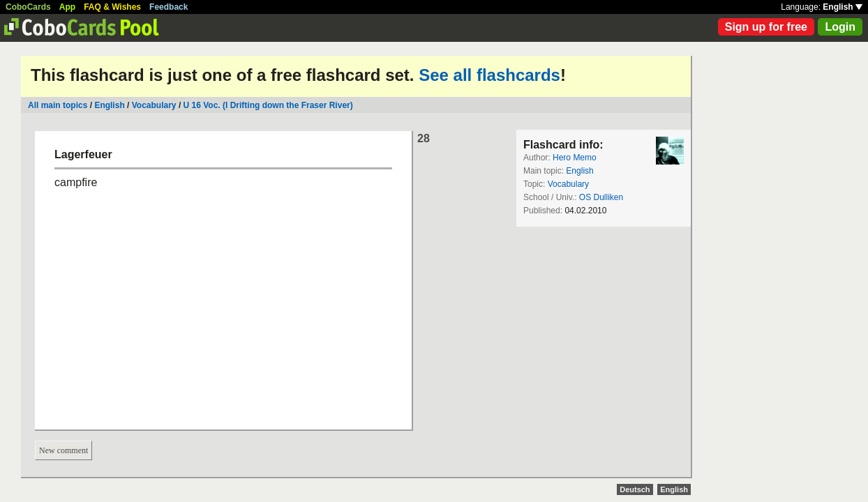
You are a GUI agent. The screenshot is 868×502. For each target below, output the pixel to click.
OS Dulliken (601, 197)
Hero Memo (575, 158)
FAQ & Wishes (112, 7)
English (843, 7)
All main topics (58, 105)
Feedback (169, 7)
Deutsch (635, 489)
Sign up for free (766, 27)
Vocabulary (154, 105)
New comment (63, 450)
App (67, 7)
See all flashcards (489, 75)
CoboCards (28, 7)
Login (840, 27)
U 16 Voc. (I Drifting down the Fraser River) (268, 105)
